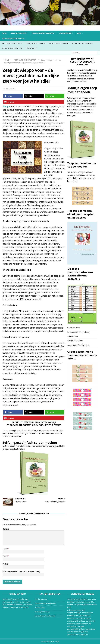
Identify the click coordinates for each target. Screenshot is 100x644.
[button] (13, 96)
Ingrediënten (65, 33)
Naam (5, 549)
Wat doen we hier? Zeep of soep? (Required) (21, 571)
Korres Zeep (73, 336)
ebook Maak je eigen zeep (13, 38)
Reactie (6, 529)
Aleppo (6, 106)
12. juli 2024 (10, 88)
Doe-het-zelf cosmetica (59, 43)
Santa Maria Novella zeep (78, 345)
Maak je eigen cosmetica (43, 33)
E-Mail (5, 556)
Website (6, 564)
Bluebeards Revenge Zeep (78, 332)
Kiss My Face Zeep (75, 341)
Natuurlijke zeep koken (11, 43)
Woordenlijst (31, 48)
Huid (79, 33)
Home (4, 33)
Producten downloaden (82, 43)
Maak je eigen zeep (19, 33)
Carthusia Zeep (74, 328)
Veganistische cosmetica (12, 48)
